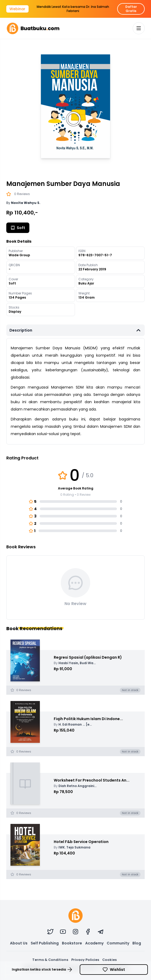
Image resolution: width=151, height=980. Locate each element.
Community (118, 943)
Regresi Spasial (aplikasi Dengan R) (88, 657)
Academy (94, 943)
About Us (19, 943)
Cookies (109, 960)
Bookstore (72, 943)
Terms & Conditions (50, 960)
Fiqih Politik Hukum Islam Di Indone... (88, 719)
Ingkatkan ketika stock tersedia (42, 970)
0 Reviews (22, 194)
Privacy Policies (85, 960)
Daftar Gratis (131, 9)
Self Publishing (45, 943)
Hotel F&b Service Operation (81, 842)
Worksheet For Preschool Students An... (92, 780)
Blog (137, 943)
